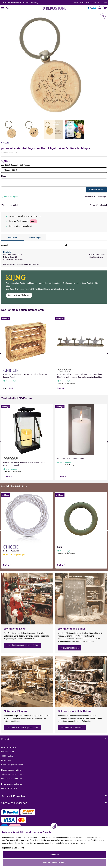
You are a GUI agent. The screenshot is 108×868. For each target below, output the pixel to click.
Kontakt (75, 3)
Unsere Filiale (85, 3)
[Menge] (44, 189)
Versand (27, 165)
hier (37, 264)
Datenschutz (19, 848)
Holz (66, 245)
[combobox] (54, 170)
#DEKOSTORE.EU (9, 788)
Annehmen (55, 855)
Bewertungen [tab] (35, 238)
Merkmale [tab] (13, 238)
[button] (100, 8)
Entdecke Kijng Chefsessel (19, 295)
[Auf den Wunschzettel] (103, 16)
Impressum (7, 848)
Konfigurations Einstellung (55, 862)
